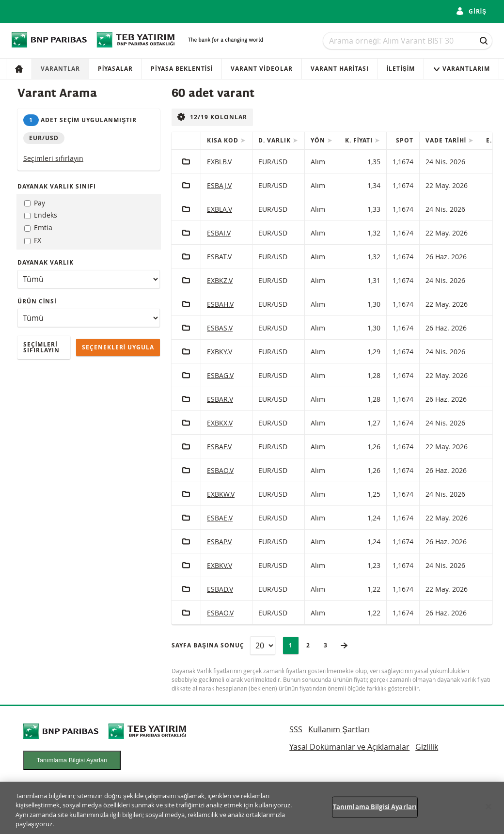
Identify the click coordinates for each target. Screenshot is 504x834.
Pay (35, 203)
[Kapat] (488, 812)
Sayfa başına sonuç (208, 645)
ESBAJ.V (219, 185)
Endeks (41, 215)
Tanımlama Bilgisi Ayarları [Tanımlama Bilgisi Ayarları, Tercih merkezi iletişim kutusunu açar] (375, 812)
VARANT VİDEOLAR (261, 69)
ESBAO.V (220, 613)
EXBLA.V (220, 209)
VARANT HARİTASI (340, 69)
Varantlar (60, 69)
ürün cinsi (37, 301)
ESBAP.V (219, 542)
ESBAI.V (219, 233)
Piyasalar (115, 69)
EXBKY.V (220, 352)
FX (33, 240)
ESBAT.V (219, 257)
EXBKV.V (220, 565)
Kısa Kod (224, 140)
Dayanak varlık (46, 262)
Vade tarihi (447, 140)
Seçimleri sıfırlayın (53, 158)
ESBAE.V (220, 518)
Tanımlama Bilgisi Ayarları (72, 760)
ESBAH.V (220, 304)
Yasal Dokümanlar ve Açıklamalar (349, 747)
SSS (296, 729)
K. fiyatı (360, 140)
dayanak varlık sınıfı (57, 186)
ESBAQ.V (220, 470)
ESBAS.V (220, 328)
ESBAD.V (220, 589)
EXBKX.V (220, 423)
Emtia (38, 228)
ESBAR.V (220, 399)
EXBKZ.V (220, 280)
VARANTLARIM (461, 69)
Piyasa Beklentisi (182, 69)
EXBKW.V (221, 494)
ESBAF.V (219, 447)
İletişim (401, 69)
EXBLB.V (219, 162)
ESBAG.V (220, 375)
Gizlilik (427, 747)
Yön (319, 140)
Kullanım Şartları (339, 729)
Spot (405, 140)
